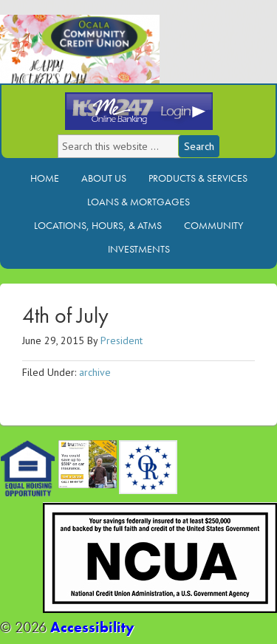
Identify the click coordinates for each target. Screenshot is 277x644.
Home (45, 178)
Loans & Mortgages (138, 202)
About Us (104, 178)
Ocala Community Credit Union (129, 57)
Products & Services (198, 178)
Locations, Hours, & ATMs (98, 225)
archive (95, 372)
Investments (139, 249)
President (122, 340)
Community (213, 225)
